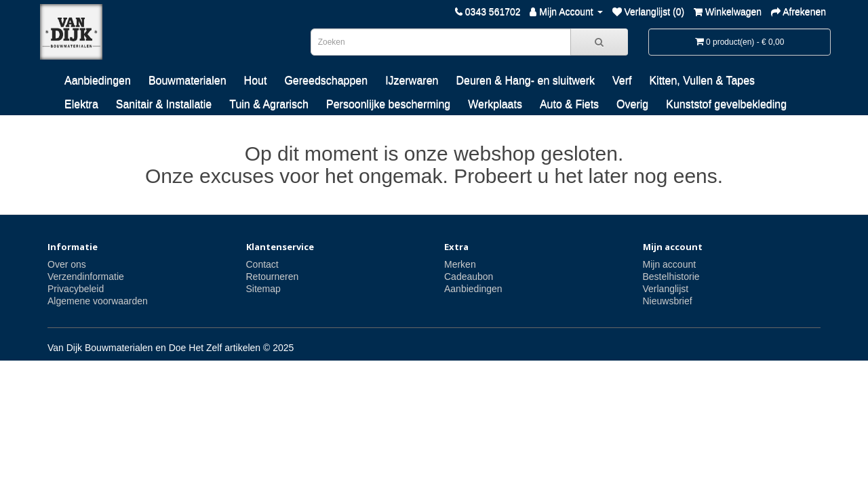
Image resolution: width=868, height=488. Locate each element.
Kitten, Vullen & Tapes (702, 80)
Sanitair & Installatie (164, 104)
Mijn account (670, 264)
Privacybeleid (76, 289)
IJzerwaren (412, 80)
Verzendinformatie (86, 277)
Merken (460, 264)
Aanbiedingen (98, 80)
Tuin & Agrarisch (269, 104)
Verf (622, 80)
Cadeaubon (469, 277)
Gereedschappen (326, 80)
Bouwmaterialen (188, 80)
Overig (632, 104)
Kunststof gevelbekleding (726, 104)
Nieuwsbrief (668, 301)
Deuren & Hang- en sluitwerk (525, 80)
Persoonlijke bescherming (388, 104)
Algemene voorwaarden (98, 301)
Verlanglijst (666, 289)
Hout (256, 80)
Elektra (81, 104)
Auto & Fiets (569, 104)
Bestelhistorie (671, 277)
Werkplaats (495, 104)
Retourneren (273, 277)
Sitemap (263, 289)
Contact (262, 264)
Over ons (67, 264)
